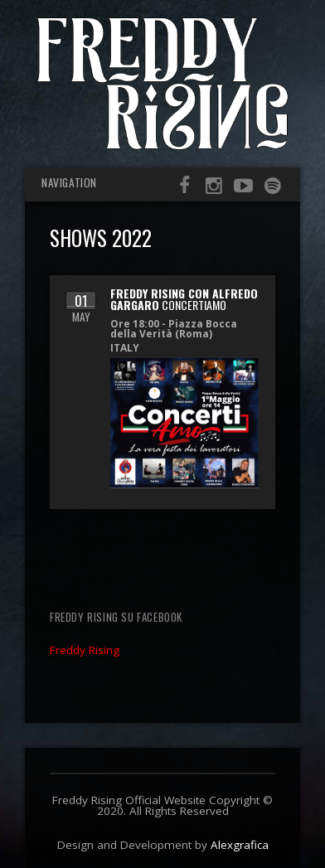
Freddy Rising (85, 650)
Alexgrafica (240, 845)
